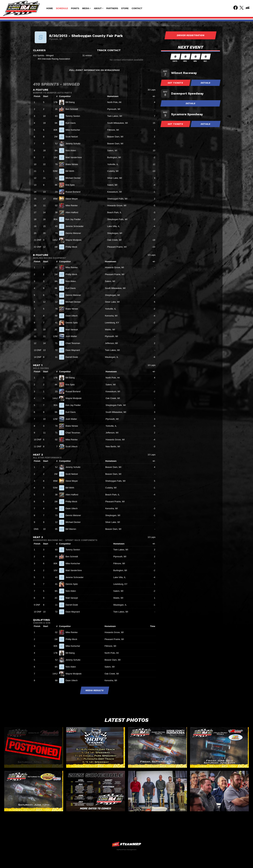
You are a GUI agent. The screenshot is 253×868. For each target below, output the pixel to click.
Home (50, 8)
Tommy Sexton (74, 116)
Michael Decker (74, 178)
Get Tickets (176, 83)
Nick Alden (72, 150)
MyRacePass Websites (127, 844)
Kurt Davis (72, 123)
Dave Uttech (73, 316)
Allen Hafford (73, 212)
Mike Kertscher (74, 130)
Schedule (62, 8)
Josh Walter (73, 336)
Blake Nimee (73, 164)
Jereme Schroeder (76, 226)
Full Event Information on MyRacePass (94, 70)
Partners (112, 8)
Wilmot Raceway (184, 73)
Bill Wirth (71, 171)
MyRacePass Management (126, 850)
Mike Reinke (73, 205)
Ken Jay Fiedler (75, 219)
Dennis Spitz (73, 323)
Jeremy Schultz (74, 144)
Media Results (94, 690)
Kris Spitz (72, 185)
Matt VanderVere (75, 157)
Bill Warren (72, 529)
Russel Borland (74, 192)
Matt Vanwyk (73, 330)
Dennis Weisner (75, 233)
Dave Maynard (74, 350)
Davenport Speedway (187, 93)
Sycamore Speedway (187, 114)
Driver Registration (191, 35)
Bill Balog (72, 102)
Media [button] (86, 8)
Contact (137, 8)
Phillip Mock (73, 247)
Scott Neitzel (73, 137)
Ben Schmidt (73, 109)
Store (125, 8)
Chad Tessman (74, 343)
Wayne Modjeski (75, 240)
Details (206, 83)
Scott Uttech (73, 446)
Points (75, 8)
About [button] (98, 8)
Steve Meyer (73, 199)
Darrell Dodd (73, 357)
